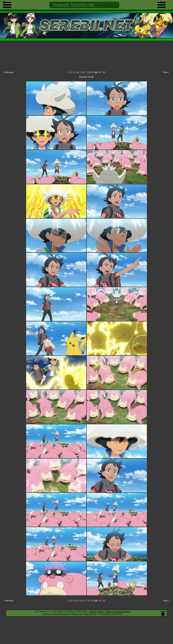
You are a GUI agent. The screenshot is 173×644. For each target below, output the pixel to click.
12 (104, 72)
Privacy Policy (97, 611)
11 (100, 72)
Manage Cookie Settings (118, 611)
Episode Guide (86, 77)
